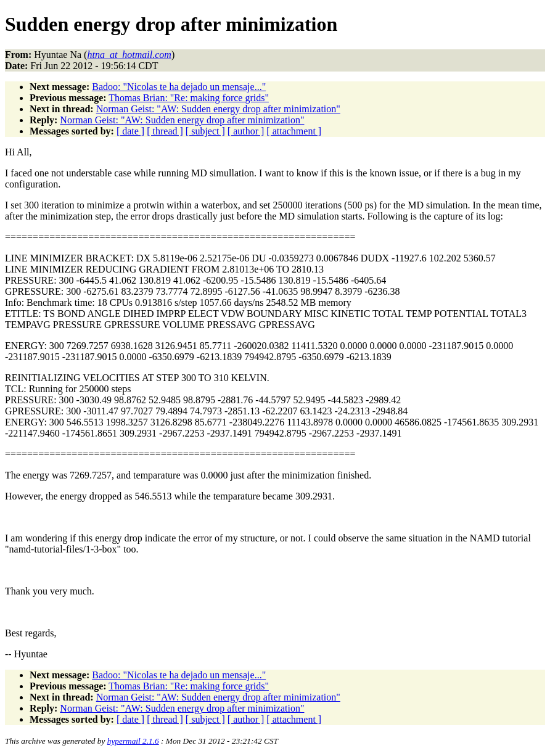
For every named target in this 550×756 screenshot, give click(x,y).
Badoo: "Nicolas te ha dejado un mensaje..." (179, 87)
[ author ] (246, 131)
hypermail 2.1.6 (133, 741)
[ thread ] (165, 131)
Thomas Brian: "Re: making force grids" (189, 98)
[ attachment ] (294, 131)
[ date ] (130, 131)
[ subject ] (205, 131)
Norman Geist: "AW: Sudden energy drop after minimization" (218, 109)
